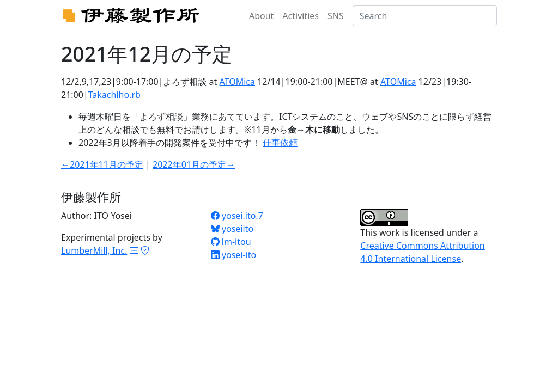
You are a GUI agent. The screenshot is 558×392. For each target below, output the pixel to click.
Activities (301, 16)
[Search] (425, 16)
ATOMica (237, 82)
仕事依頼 (280, 143)
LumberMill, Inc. (94, 250)
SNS (336, 16)
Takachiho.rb (114, 95)
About (261, 16)
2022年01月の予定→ (194, 164)
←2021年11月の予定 (102, 164)
